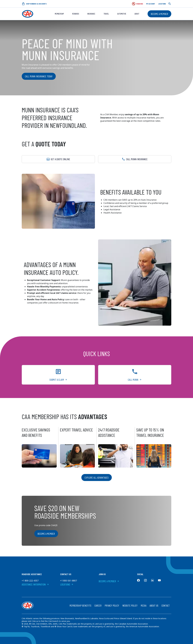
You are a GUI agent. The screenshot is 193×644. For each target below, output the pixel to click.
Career (98, 605)
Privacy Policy (112, 605)
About (137, 14)
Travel (106, 14)
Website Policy (130, 605)
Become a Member (159, 14)
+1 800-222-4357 (30, 581)
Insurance (91, 14)
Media (144, 605)
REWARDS (76, 14)
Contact (166, 605)
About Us (154, 605)
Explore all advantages (97, 477)
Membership (59, 14)
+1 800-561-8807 (69, 581)
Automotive (122, 14)
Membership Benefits (80, 605)
